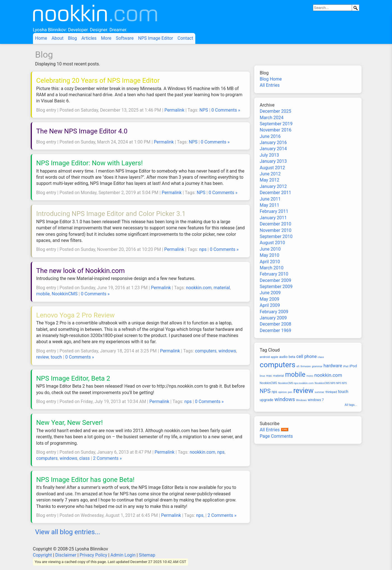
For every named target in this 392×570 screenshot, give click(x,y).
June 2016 (270, 136)
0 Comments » (226, 110)
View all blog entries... (68, 532)
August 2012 (272, 168)
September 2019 (276, 124)
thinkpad (331, 392)
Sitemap (147, 555)
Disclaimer (66, 555)
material (222, 288)
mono (310, 376)
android (265, 357)
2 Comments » (107, 458)
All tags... (351, 405)
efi (298, 366)
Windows (301, 400)
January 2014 (273, 149)
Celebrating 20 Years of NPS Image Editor (98, 81)
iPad (346, 366)
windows (227, 351)
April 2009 (270, 305)
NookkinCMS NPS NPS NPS (331, 383)
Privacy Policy (93, 555)
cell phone (307, 356)
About (58, 38)
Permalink (174, 110)
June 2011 (270, 199)
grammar (317, 366)
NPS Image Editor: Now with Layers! (90, 163)
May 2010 (270, 255)
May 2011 (270, 205)
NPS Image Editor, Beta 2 (73, 378)
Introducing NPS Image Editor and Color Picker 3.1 (111, 214)
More (106, 38)
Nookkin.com (115, 16)
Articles (89, 38)
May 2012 (270, 180)
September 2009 (276, 287)
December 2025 (276, 111)
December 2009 (276, 280)
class (85, 458)
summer (319, 392)
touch (56, 357)
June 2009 (270, 293)
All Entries (270, 85)
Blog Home (271, 79)
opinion (283, 392)
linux (262, 376)
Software (125, 38)
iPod (353, 366)
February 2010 (274, 274)
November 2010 (276, 230)
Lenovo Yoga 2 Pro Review (76, 315)
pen (290, 392)
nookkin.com (199, 288)
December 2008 (276, 324)
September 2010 (276, 236)
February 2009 (274, 312)
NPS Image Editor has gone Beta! (85, 480)
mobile (43, 294)
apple (274, 357)
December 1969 (276, 330)
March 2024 (272, 118)
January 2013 (273, 161)
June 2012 (270, 174)
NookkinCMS (65, 294)
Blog (72, 38)
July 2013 (269, 155)
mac (269, 376)
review (43, 357)
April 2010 (270, 262)
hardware (333, 366)
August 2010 (272, 243)
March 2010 (272, 268)
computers (206, 351)
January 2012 (273, 186)
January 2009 (273, 318)
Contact (185, 38)
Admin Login (123, 555)
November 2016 (276, 130)
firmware (306, 366)
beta (292, 357)
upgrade (267, 400)
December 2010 (276, 224)
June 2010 (270, 249)
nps (203, 249)
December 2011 (276, 193)
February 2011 (274, 211)
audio (283, 357)
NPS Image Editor (155, 38)
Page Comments (276, 436)
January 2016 (273, 142)
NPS (204, 110)
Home (41, 38)
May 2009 (270, 299)
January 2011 (273, 218)
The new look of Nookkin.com (81, 271)
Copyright (42, 555)
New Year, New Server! (70, 423)
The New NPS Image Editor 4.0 (82, 131)
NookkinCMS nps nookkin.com (296, 383)
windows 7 (316, 400)
